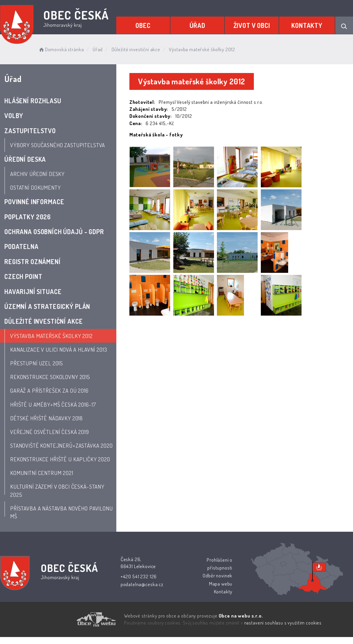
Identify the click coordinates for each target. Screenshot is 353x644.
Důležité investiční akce (136, 49)
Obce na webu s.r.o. (241, 616)
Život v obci (252, 25)
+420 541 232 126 (139, 576)
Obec (143, 25)
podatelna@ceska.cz (142, 584)
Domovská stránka (61, 49)
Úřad (197, 25)
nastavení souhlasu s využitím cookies (283, 623)
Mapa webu (221, 584)
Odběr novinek (217, 575)
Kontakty (307, 25)
